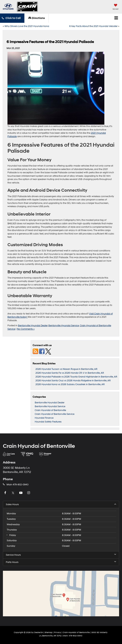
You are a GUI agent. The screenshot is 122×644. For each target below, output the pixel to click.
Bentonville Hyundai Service (64, 326)
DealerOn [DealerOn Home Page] (39, 632)
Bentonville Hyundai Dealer (33, 326)
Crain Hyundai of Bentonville (50, 410)
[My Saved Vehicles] (115, 7)
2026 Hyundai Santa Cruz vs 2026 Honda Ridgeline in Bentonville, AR (73, 381)
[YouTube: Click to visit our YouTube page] (21, 493)
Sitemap (48, 632)
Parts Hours (61, 562)
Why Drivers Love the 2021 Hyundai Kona (27, 26)
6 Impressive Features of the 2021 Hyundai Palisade (50, 42)
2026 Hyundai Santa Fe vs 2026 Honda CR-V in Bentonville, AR (70, 373)
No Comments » (26, 329)
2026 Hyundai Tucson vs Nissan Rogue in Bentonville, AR (66, 369)
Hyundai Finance (44, 418)
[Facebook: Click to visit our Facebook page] (6, 493)
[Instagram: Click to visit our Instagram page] (29, 493)
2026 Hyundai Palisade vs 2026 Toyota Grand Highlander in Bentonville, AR (76, 377)
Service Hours (61, 555)
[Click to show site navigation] (116, 18)
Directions (36, 18)
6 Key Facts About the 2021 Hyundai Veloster (93, 26)
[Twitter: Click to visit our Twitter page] (13, 493)
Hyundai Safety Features (48, 422)
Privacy (58, 632)
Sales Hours (61, 504)
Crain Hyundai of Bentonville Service (55, 414)
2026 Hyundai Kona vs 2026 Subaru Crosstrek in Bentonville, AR (70, 384)
